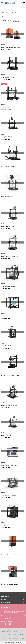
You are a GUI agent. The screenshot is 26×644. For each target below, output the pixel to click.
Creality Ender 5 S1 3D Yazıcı (8, 286)
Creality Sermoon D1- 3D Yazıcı (9, 495)
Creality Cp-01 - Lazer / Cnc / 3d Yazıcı (10, 376)
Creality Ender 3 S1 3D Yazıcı (8, 137)
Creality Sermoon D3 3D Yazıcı (9, 525)
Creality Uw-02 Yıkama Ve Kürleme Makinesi (12, 47)
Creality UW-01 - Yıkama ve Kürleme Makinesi (12, 555)
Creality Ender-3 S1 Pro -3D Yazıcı (9, 226)
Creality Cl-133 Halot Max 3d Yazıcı (10, 585)
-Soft (6, 642)
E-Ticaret (9, 642)
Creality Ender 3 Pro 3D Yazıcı (8, 107)
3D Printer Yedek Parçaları (18, 13)
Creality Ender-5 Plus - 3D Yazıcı (9, 316)
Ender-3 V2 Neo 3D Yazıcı (7, 197)
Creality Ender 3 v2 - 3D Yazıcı (8, 77)
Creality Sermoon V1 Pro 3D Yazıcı (9, 465)
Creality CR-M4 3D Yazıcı (7, 435)
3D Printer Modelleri (6, 13)
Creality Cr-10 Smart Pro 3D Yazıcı (9, 406)
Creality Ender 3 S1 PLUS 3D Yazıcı (10, 256)
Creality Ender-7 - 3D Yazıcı (8, 346)
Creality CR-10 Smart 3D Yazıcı (9, 167)
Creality (3, 45)
